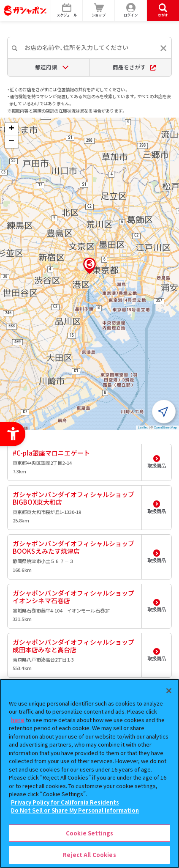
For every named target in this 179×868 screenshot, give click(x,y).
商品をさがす (134, 67)
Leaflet (143, 427)
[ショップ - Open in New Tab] (99, 11)
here (18, 720)
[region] (89, 773)
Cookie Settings (89, 833)
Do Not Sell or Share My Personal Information (75, 810)
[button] (89, 266)
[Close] (169, 691)
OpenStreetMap (165, 427)
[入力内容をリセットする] (163, 48)
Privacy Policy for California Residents (65, 802)
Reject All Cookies (89, 855)
